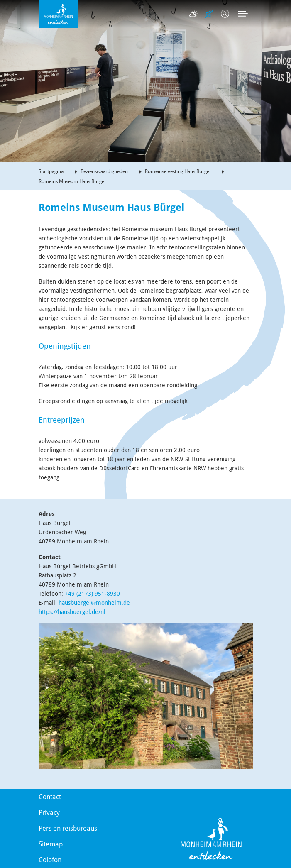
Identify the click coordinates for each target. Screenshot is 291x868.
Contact (50, 797)
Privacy (49, 813)
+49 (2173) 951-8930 (92, 594)
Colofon (50, 860)
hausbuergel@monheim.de (94, 603)
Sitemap (51, 844)
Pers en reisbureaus (68, 828)
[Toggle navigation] (243, 14)
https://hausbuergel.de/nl (72, 612)
